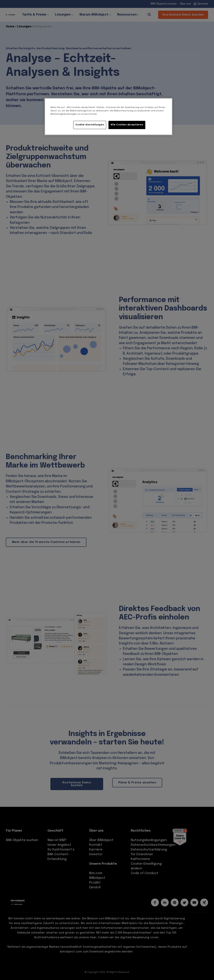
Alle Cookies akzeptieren (127, 125)
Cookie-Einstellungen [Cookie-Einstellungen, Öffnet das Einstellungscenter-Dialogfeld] (90, 125)
